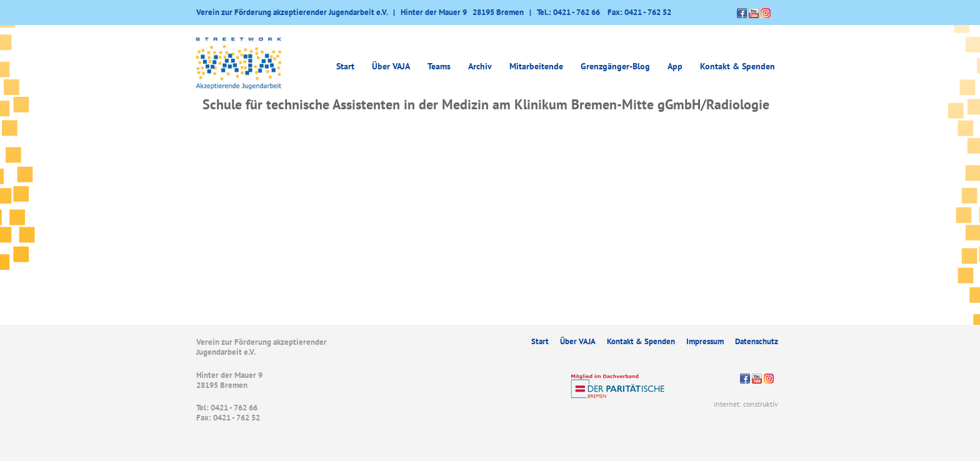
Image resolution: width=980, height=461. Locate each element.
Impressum (705, 341)
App (675, 66)
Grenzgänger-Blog (615, 66)
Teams (439, 66)
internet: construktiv (746, 404)
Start (345, 66)
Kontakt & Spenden (737, 66)
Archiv (480, 66)
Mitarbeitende (536, 66)
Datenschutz (757, 341)
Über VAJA (391, 66)
